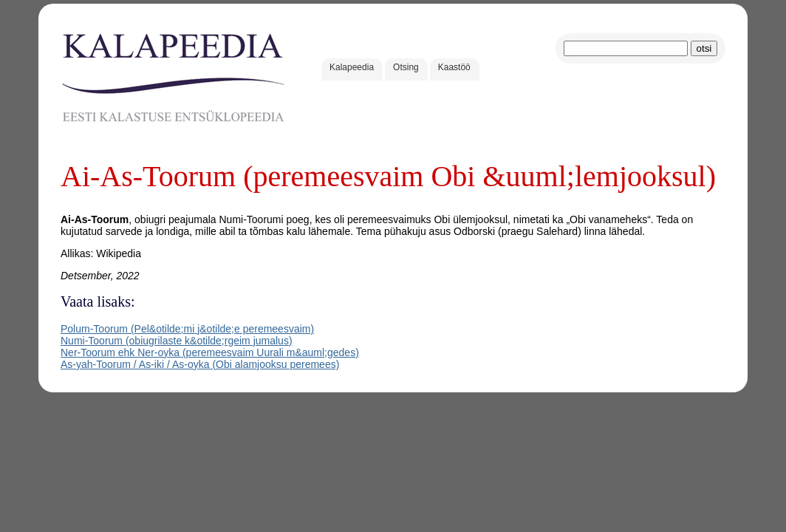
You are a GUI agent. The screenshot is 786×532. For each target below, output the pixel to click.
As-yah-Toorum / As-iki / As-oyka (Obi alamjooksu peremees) (200, 364)
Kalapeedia (352, 67)
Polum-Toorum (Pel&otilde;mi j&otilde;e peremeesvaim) (187, 329)
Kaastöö (454, 67)
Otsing (406, 67)
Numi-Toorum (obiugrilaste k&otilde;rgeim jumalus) (177, 341)
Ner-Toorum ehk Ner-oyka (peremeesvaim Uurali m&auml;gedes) (210, 352)
